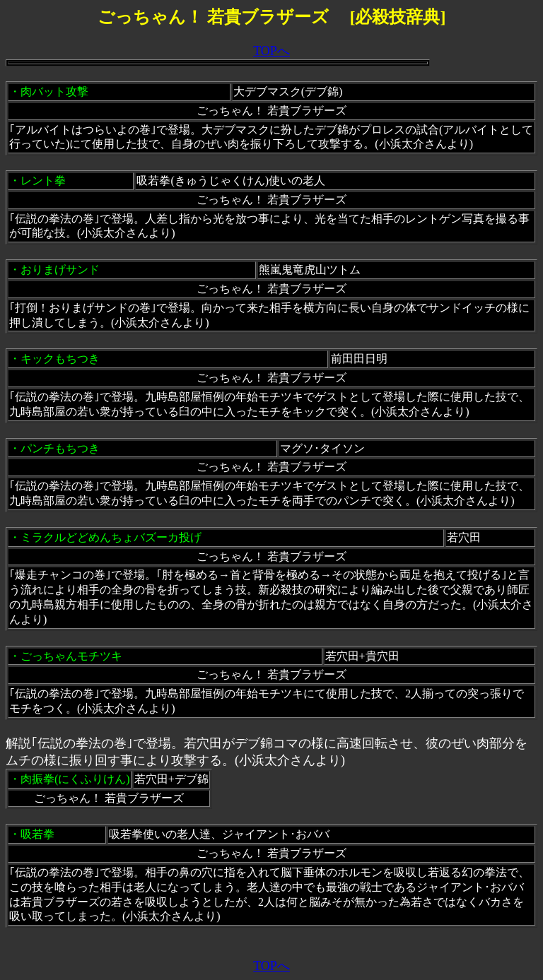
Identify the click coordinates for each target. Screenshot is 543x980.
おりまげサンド (60, 270)
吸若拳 (37, 834)
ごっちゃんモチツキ (71, 656)
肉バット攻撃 (54, 91)
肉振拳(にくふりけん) (75, 779)
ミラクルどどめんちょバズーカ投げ (111, 537)
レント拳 (43, 181)
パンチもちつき (60, 448)
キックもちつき (60, 359)
